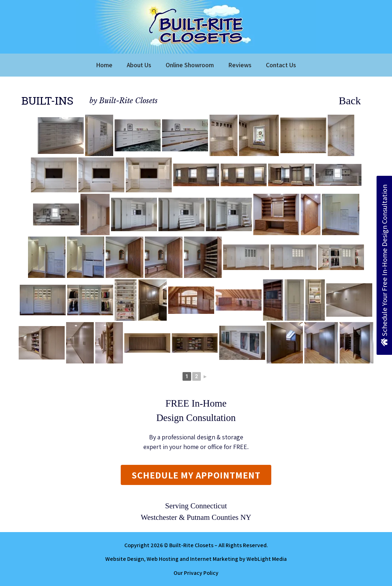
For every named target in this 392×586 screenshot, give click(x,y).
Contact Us (281, 65)
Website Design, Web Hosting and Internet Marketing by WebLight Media (196, 559)
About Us (139, 65)
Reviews (240, 65)
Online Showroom (190, 65)
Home (104, 65)
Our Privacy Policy (196, 573)
